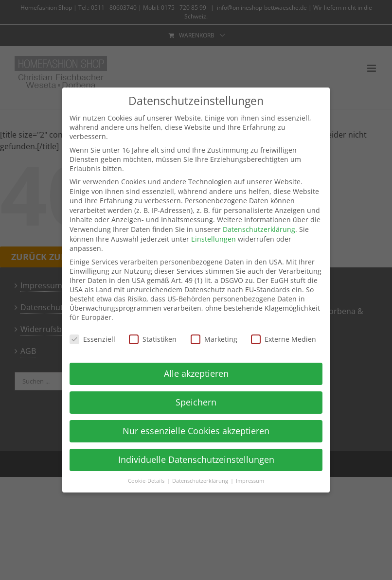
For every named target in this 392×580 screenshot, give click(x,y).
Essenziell (92, 339)
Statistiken (153, 339)
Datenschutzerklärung (259, 229)
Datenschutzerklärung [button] (201, 481)
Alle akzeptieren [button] (196, 373)
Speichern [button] (196, 402)
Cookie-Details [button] (147, 481)
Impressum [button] (250, 481)
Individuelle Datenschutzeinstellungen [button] (196, 459)
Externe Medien (284, 339)
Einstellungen (214, 239)
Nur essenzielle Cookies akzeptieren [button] (196, 431)
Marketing (214, 339)
